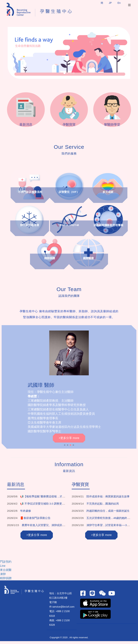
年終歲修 (26, 514)
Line (3, 569)
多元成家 (108, 195)
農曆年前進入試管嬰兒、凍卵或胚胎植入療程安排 (51, 528)
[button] (13, 53)
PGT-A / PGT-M (69, 228)
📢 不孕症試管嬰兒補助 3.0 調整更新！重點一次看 (50, 506)
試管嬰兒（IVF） (69, 195)
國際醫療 (88, 261)
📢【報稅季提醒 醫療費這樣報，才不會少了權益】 (50, 499)
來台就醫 (6, 573)
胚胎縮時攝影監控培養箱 (108, 228)
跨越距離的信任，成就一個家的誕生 (108, 514)
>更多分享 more (69, 441)
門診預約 (6, 565)
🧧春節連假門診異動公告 (35, 521)
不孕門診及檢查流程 (30, 195)
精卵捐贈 (50, 261)
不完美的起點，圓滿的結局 (103, 506)
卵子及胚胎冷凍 (30, 228)
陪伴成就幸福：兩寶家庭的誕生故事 (108, 499)
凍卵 (3, 577)
